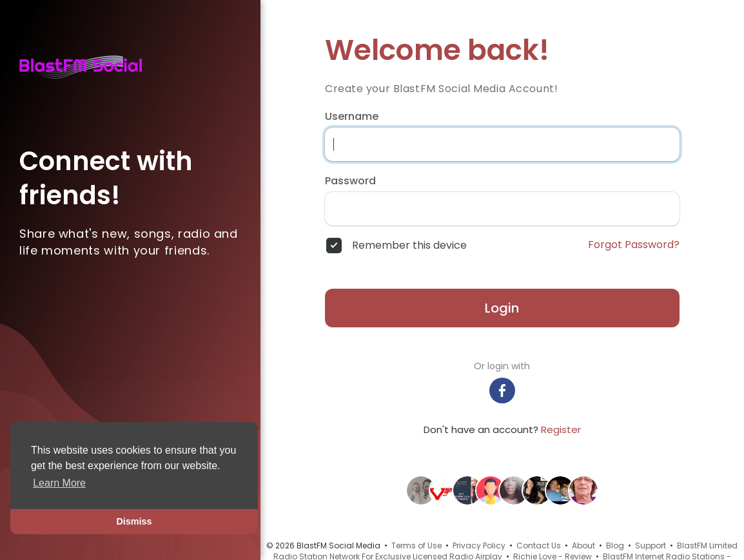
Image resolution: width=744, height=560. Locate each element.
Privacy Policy (479, 546)
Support (651, 546)
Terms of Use (416, 546)
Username (352, 117)
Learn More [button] (59, 483)
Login (502, 308)
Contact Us (539, 546)
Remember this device (409, 246)
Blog (615, 546)
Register (561, 430)
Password (350, 181)
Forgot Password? (634, 245)
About (583, 546)
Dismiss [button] (134, 521)
